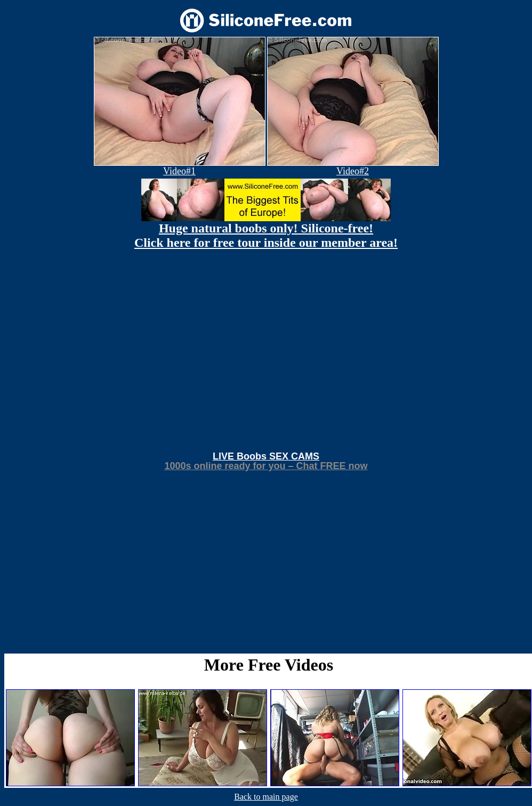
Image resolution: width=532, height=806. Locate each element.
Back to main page (266, 797)
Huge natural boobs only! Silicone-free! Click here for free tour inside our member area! (266, 235)
